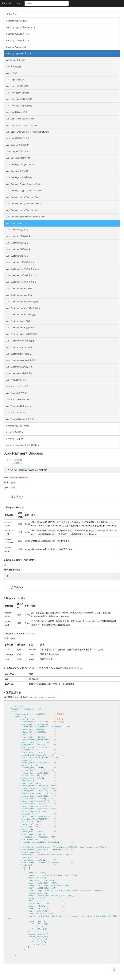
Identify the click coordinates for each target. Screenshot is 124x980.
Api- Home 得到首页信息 (18, 86)
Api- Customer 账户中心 (17, 230)
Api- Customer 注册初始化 (18, 249)
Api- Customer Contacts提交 (19, 347)
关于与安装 (12, 14)
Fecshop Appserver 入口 (19, 53)
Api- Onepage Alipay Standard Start (23, 197)
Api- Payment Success (17, 223)
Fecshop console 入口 (17, 40)
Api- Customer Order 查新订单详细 (22, 334)
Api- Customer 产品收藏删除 (19, 373)
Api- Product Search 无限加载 (20, 419)
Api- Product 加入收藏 (16, 393)
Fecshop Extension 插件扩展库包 (23, 445)
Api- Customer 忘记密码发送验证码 (23, 269)
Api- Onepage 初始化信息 (18, 158)
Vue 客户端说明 (14, 66)
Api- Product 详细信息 (16, 380)
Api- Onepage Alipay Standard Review (24, 204)
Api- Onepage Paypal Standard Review (24, 191)
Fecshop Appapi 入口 (17, 47)
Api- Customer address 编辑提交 (21, 315)
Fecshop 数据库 (15, 432)
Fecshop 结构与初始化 (18, 21)
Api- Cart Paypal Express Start (20, 119)
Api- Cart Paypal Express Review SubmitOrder (28, 132)
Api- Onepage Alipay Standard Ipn (22, 210)
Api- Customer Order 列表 (18, 321)
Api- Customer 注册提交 (17, 256)
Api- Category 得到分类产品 (19, 106)
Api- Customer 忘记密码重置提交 (21, 282)
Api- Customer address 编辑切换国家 (23, 308)
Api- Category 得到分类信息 (19, 99)
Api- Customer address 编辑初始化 (22, 302)
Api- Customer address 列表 (19, 288)
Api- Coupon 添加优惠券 (18, 145)
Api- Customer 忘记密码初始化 (20, 262)
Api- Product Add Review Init (19, 406)
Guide (18, 3)
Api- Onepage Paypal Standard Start (23, 184)
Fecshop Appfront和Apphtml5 (21, 27)
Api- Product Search (16, 412)
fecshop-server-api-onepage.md (42, 697)
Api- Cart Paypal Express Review (22, 125)
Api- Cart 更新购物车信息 (18, 138)
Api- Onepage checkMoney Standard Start (26, 217)
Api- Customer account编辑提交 (21, 360)
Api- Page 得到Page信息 (18, 93)
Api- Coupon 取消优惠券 (18, 151)
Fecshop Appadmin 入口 (19, 34)
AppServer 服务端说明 (17, 60)
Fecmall (6, 3)
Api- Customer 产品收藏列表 (19, 367)
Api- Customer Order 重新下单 (20, 328)
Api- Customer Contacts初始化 (20, 341)
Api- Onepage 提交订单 (17, 171)
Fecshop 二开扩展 (16, 439)
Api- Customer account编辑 (19, 354)
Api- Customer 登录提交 (17, 243)
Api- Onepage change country (20, 164)
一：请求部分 (16, 460)
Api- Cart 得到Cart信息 (17, 112)
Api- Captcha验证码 (15, 80)
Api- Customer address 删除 (19, 295)
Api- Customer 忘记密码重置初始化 (23, 275)
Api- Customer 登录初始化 (18, 236)
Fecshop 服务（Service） (19, 426)
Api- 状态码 (12, 73)
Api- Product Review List (18, 399)
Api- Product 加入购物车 (17, 386)
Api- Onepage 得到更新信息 (19, 177)
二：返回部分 (16, 463)
